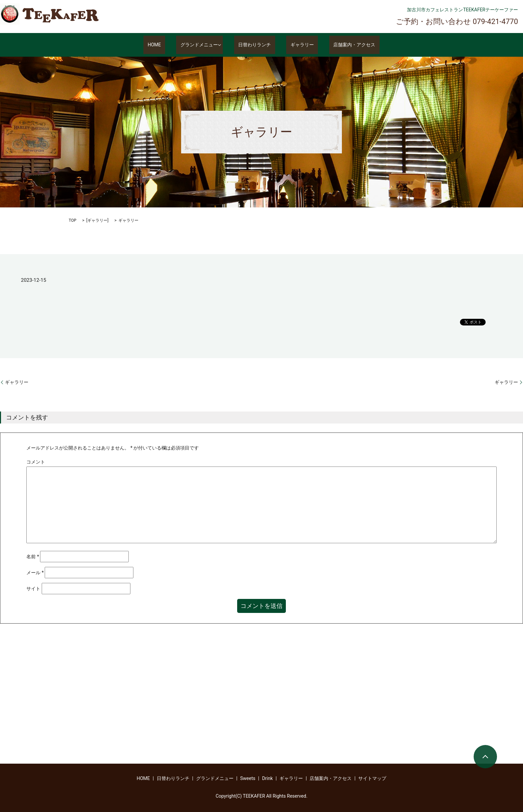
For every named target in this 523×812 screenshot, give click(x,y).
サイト (33, 589)
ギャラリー (298, 45)
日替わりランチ (259, 45)
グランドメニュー (203, 45)
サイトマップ (372, 778)
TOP (73, 220)
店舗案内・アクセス (342, 45)
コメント (36, 462)
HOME (167, 45)
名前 (33, 557)
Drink (268, 778)
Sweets (248, 778)
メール (35, 573)
